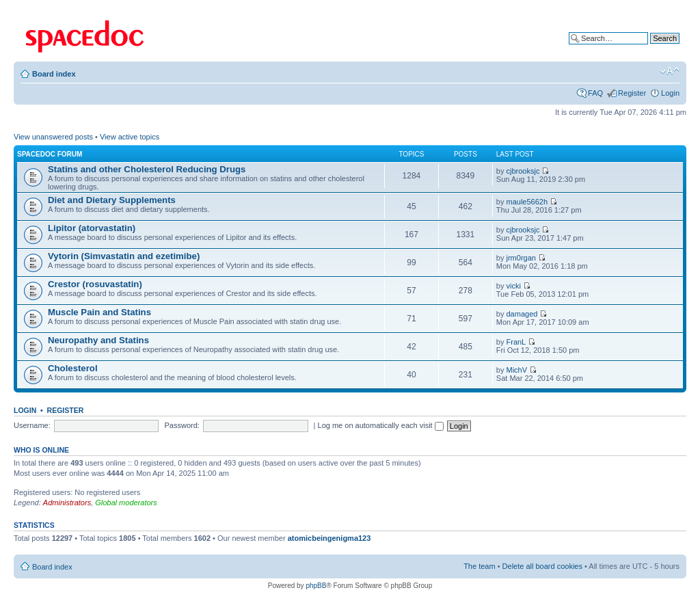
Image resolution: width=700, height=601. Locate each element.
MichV (517, 370)
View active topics (130, 137)
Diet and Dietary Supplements (112, 200)
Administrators (67, 503)
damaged (522, 314)
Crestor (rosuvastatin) (95, 284)
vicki (514, 286)
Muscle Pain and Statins (99, 312)
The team (479, 566)
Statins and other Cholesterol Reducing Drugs (147, 169)
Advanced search (650, 49)
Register (632, 93)
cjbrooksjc (523, 171)
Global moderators (126, 503)
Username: (32, 425)
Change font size (670, 71)
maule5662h (527, 202)
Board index (54, 74)
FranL (516, 342)
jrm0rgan (521, 258)
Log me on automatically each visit (381, 425)
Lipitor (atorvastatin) (92, 228)
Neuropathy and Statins (98, 340)
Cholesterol (73, 368)
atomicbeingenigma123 (329, 538)
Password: (182, 425)
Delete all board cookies (542, 566)
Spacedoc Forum (50, 154)
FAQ (595, 93)
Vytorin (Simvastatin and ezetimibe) (124, 256)
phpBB (316, 586)
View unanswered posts (53, 137)
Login (670, 93)
